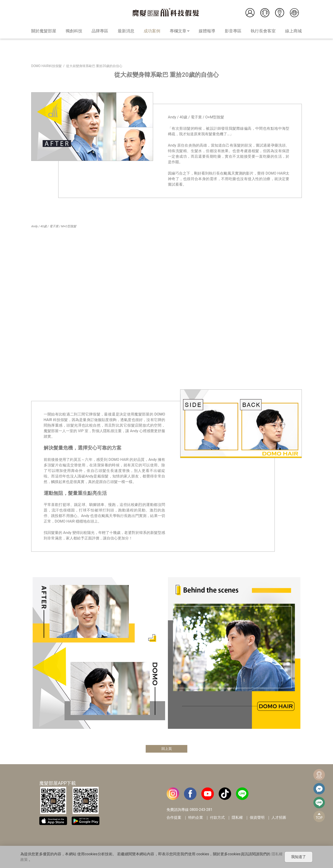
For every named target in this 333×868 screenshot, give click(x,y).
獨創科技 (74, 31)
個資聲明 (257, 818)
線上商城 (293, 31)
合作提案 (174, 818)
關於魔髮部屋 (44, 31)
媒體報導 (207, 31)
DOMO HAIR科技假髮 (46, 66)
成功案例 (152, 31)
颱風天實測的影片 (239, 173)
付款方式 (217, 818)
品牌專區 (100, 31)
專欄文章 (180, 31)
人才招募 (279, 818)
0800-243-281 (201, 810)
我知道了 (299, 857)
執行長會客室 (263, 31)
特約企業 (196, 818)
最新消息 (126, 31)
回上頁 (166, 749)
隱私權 (237, 818)
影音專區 (233, 31)
